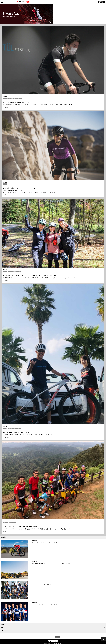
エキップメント (10, 271)
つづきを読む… (6, 107)
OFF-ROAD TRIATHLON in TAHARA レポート (16, 432)
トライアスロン (10, 428)
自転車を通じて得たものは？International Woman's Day (19, 188)
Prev (1, 14)
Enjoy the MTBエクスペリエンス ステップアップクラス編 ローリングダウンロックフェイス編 (29, 275)
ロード (5, 98)
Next (105, 14)
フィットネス (8, 98)
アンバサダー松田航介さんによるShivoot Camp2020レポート (20, 526)
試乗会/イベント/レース (17, 271)
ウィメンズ (5, 184)
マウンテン (5, 271)
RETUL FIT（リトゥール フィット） (17, 98)
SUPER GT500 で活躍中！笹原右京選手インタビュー (18, 102)
